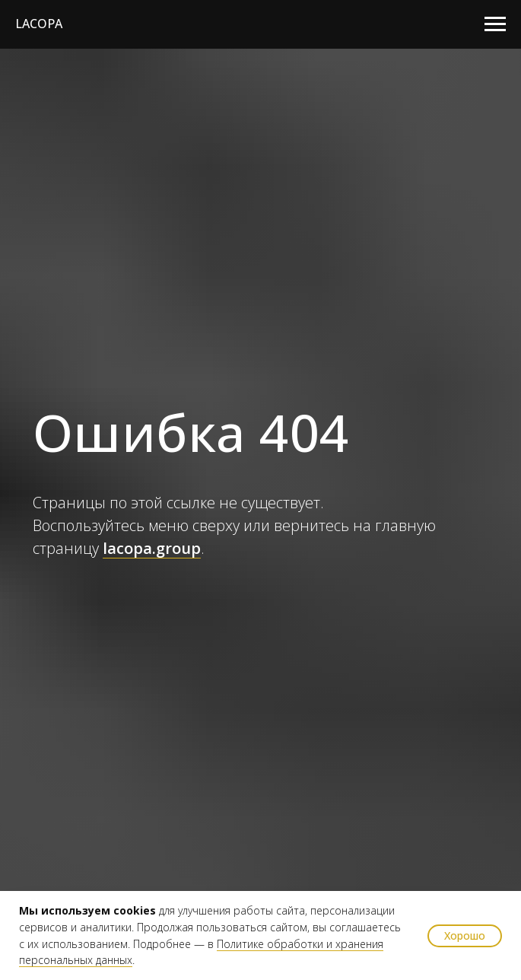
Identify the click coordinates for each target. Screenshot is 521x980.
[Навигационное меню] (495, 24)
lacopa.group (152, 548)
